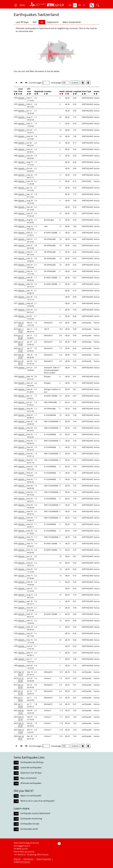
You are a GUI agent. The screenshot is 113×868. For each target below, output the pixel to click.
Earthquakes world (29, 829)
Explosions (53, 22)
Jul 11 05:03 (20, 699)
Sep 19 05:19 (21, 673)
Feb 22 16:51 (21, 324)
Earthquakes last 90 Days (32, 762)
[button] (20, 5)
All (42, 22)
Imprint (17, 859)
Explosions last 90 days (31, 773)
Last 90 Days (22, 22)
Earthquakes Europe (30, 824)
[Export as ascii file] (88, 83)
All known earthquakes (31, 783)
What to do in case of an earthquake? (38, 801)
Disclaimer (28, 859)
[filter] (16, 94)
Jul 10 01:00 (20, 692)
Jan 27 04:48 (21, 337)
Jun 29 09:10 (21, 362)
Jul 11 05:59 (20, 705)
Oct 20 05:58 (21, 680)
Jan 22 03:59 (21, 686)
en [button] (75, 5)
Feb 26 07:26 (21, 356)
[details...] (22, 98)
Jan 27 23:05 (21, 343)
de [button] (70, 5)
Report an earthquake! (31, 796)
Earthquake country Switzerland (35, 813)
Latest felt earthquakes (31, 768)
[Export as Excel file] (83, 83)
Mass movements (72, 22)
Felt (35, 22)
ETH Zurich (25, 862)
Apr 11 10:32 (21, 330)
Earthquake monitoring (31, 819)
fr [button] (80, 5)
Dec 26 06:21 (21, 737)
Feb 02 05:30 (21, 725)
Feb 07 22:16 (21, 718)
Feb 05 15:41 (21, 712)
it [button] (84, 5)
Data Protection (44, 859)
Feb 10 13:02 (21, 731)
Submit (75, 83)
